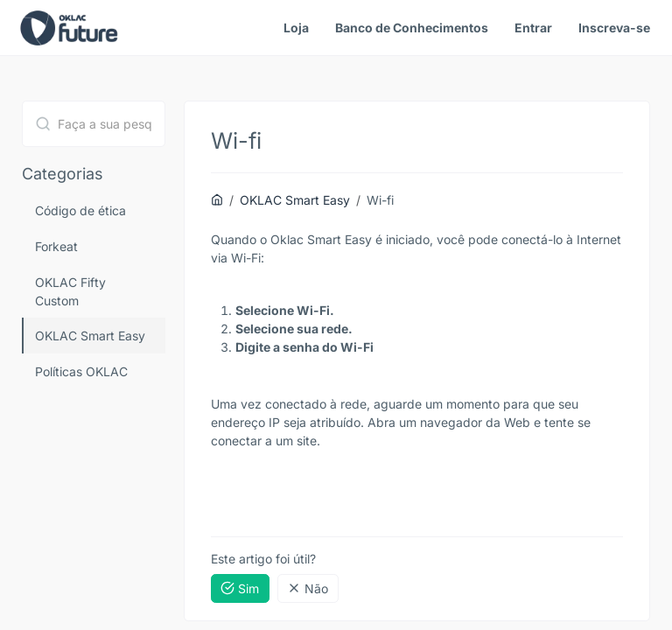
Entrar (533, 28)
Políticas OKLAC (81, 371)
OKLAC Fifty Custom (70, 291)
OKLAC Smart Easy (90, 336)
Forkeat (56, 246)
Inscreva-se (614, 28)
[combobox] (94, 124)
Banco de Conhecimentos (412, 28)
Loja (296, 28)
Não (308, 588)
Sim (240, 588)
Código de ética (80, 210)
